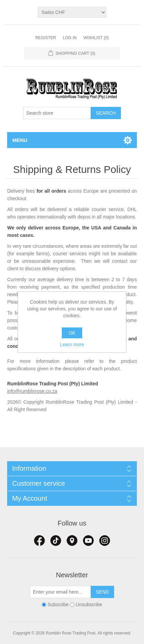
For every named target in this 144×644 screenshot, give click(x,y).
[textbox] (57, 113)
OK (72, 333)
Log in (70, 38)
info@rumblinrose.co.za (32, 391)
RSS (72, 541)
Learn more (72, 344)
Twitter (56, 541)
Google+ (105, 541)
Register (46, 38)
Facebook (39, 541)
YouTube (88, 541)
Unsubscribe (89, 605)
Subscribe (58, 605)
